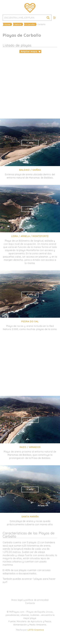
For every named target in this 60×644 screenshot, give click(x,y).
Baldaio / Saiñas (30, 170)
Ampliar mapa (29, 51)
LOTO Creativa (36, 630)
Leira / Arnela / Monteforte (30, 236)
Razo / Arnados (30, 447)
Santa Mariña (30, 517)
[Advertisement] (30, 85)
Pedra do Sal (30, 321)
